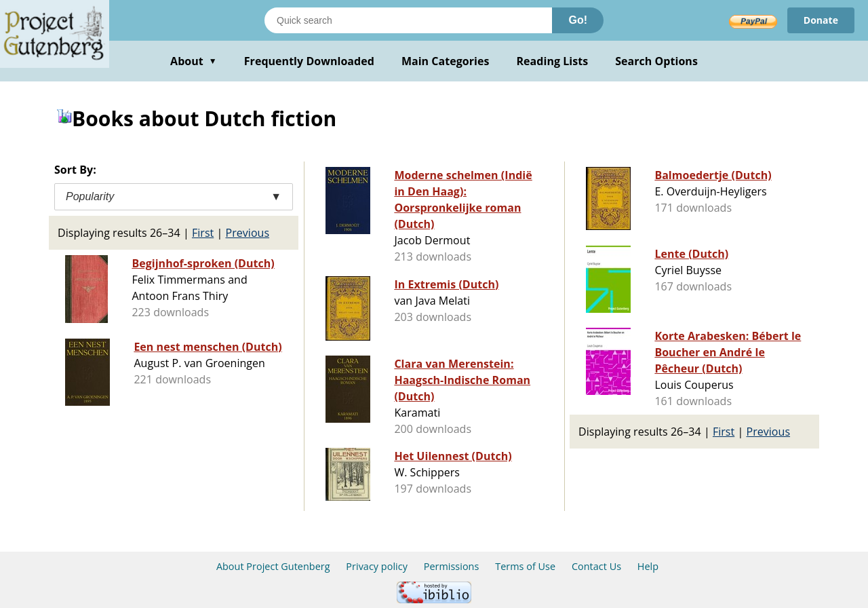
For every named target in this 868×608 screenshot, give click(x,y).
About (194, 61)
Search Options (656, 61)
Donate (821, 20)
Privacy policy (377, 566)
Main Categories (446, 61)
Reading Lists (553, 61)
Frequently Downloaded (309, 61)
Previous (248, 233)
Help (648, 566)
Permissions (452, 566)
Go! (578, 20)
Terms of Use (525, 566)
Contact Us (596, 566)
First (203, 233)
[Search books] (408, 20)
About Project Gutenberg (273, 566)
